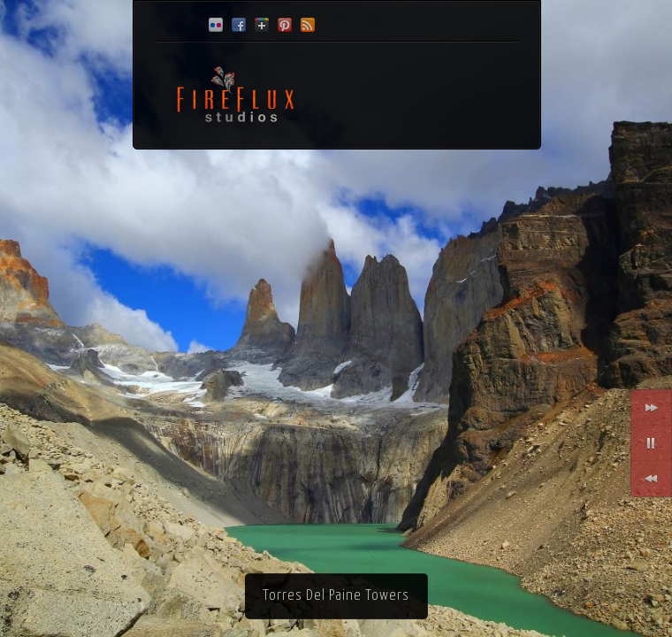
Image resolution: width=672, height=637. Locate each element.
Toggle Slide (651, 443)
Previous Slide (651, 479)
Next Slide (651, 408)
